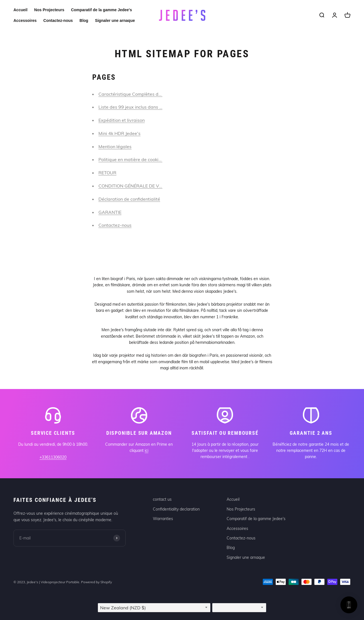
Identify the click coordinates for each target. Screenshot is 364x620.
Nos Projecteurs (49, 10)
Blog (84, 20)
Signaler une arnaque (115, 20)
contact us (162, 499)
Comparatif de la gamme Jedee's (101, 10)
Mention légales (115, 147)
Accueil (20, 10)
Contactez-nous (58, 20)
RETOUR (107, 173)
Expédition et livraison (122, 120)
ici (147, 450)
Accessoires (25, 20)
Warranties (163, 519)
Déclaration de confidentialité (129, 199)
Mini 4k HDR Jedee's (119, 133)
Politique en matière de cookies (131, 159)
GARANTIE (110, 212)
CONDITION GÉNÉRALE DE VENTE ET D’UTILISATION (154, 186)
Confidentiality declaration (176, 509)
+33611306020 (53, 457)
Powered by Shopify (96, 582)
